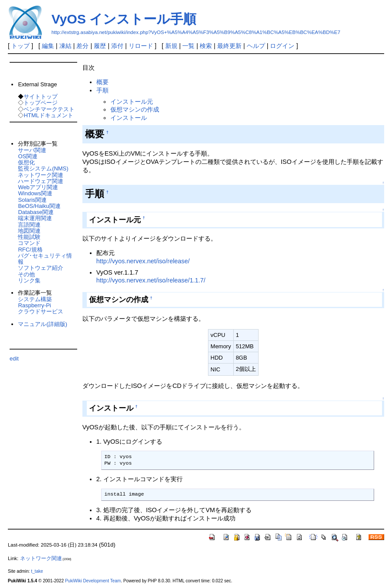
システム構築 (35, 299)
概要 (102, 82)
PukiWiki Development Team (93, 581)
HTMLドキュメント (48, 115)
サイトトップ (41, 97)
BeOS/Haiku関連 (39, 206)
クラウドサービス (41, 311)
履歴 (100, 46)
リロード (141, 46)
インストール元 (132, 102)
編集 (48, 46)
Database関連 (36, 212)
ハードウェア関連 (41, 181)
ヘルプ (256, 46)
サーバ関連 (32, 150)
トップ (20, 46)
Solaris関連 (32, 200)
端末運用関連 (35, 218)
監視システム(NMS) (43, 168)
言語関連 (29, 225)
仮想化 (26, 162)
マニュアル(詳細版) (43, 324)
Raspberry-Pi (34, 305)
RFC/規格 (30, 250)
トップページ (41, 103)
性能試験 (29, 237)
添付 (117, 46)
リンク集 (29, 280)
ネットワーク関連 (41, 175)
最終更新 (229, 46)
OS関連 (28, 156)
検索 (206, 46)
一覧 (188, 46)
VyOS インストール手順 (124, 19)
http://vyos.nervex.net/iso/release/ (143, 261)
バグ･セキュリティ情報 (45, 259)
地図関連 (29, 231)
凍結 (65, 46)
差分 (82, 46)
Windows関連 (35, 193)
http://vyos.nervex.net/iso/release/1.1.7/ (151, 280)
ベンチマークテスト (49, 109)
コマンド (29, 243)
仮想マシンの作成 (135, 109)
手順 (102, 90)
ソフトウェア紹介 (41, 268)
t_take (37, 571)
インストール (129, 118)
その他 (26, 274)
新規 (171, 46)
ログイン (282, 46)
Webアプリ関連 (38, 187)
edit (14, 359)
